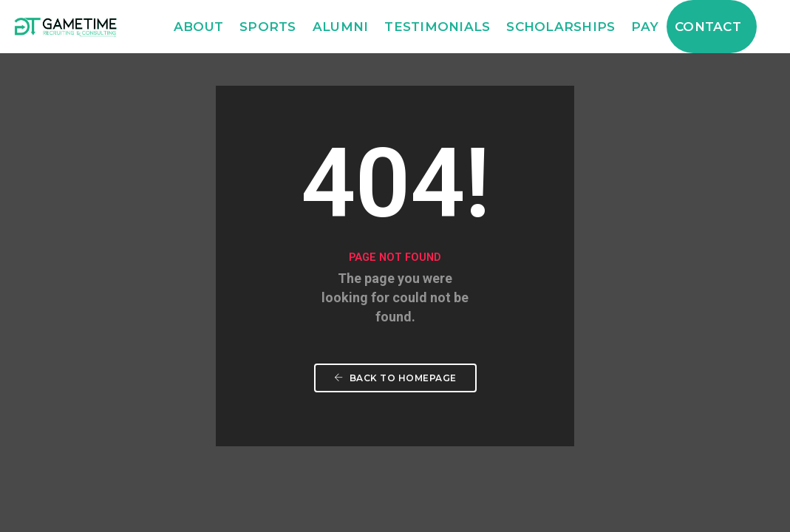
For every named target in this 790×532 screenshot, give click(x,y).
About (198, 27)
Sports (268, 27)
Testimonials (437, 27)
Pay (645, 27)
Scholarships (561, 27)
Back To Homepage (395, 378)
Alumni (341, 27)
